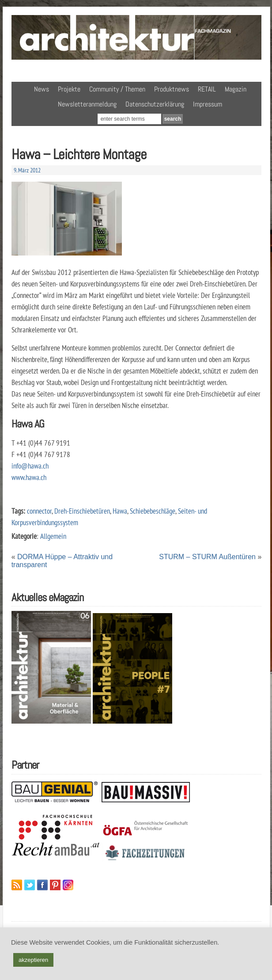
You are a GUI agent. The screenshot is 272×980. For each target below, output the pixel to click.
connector (39, 511)
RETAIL (207, 89)
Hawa (120, 511)
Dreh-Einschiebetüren (82, 511)
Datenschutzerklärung (155, 104)
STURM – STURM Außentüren (207, 557)
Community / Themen (117, 89)
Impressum (208, 104)
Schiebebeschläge (153, 511)
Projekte (69, 89)
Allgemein (53, 536)
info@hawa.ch (30, 466)
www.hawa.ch (29, 477)
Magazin (236, 89)
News (42, 89)
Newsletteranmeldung (87, 104)
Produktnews (172, 89)
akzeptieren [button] (33, 960)
